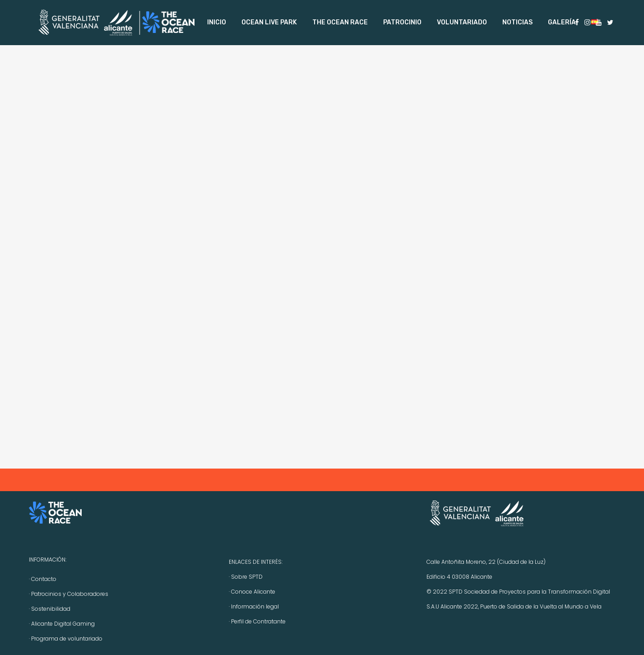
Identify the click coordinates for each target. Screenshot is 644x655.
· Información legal (254, 606)
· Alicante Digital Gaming (62, 624)
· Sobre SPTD (246, 577)
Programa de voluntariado (67, 639)
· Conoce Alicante (252, 592)
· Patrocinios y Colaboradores (69, 594)
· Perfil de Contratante (257, 621)
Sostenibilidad (51, 609)
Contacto (44, 579)
